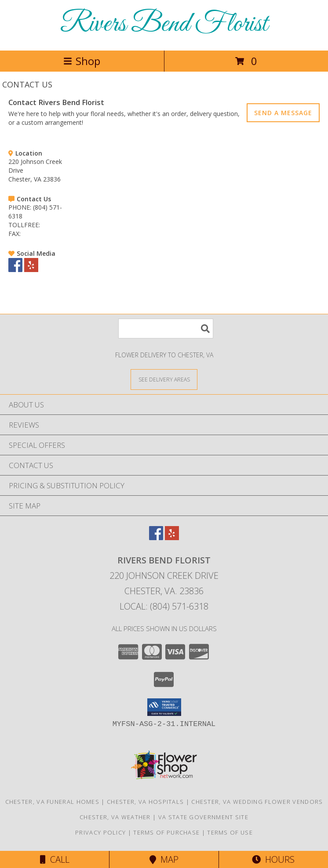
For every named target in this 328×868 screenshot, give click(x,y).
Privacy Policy (100, 832)
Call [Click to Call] (55, 859)
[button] (164, 707)
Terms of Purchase (166, 832)
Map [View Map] (164, 859)
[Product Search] (166, 329)
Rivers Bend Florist (164, 24)
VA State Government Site (203, 817)
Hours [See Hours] (273, 859)
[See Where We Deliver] (164, 379)
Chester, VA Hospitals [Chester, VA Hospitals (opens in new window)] (145, 802)
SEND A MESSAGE (283, 113)
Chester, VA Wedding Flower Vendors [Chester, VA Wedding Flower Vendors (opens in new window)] (257, 802)
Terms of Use (230, 832)
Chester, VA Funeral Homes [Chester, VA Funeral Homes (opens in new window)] (53, 802)
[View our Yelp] (31, 270)
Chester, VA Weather (115, 817)
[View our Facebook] (15, 270)
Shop (82, 61)
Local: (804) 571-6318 (164, 606)
